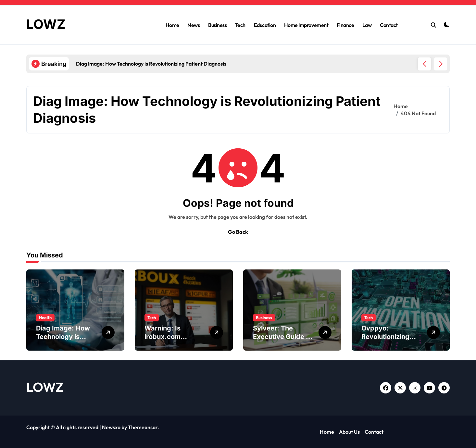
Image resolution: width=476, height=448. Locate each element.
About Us (349, 432)
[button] (441, 64)
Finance (345, 25)
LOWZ (46, 24)
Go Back (238, 232)
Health (45, 317)
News (194, 25)
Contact (389, 25)
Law (367, 25)
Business (217, 25)
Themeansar (143, 427)
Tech (240, 25)
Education (265, 25)
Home (172, 25)
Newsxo (111, 427)
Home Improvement (306, 25)
